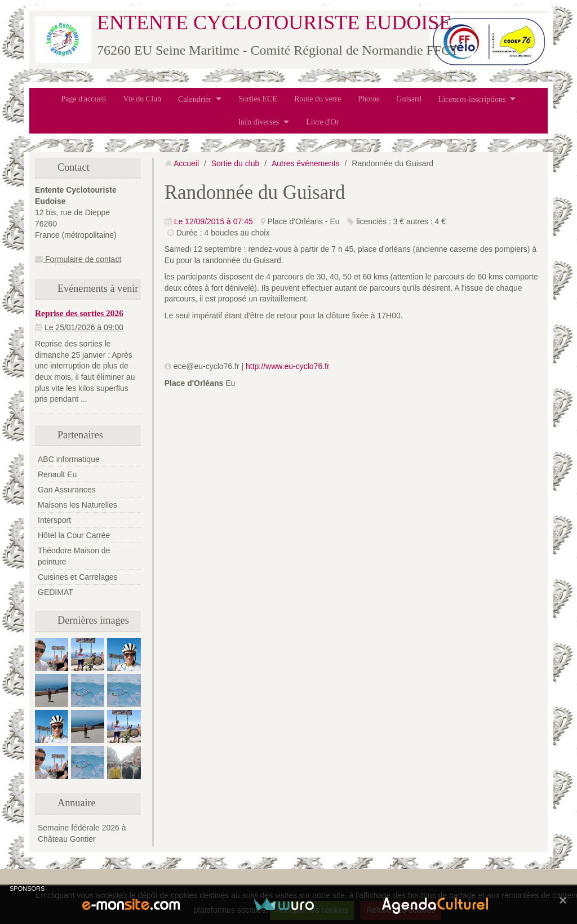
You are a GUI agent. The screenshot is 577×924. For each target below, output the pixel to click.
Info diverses (259, 122)
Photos (369, 99)
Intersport (54, 520)
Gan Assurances (67, 490)
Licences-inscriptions (472, 99)
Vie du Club (142, 99)
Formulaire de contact (78, 259)
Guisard (409, 99)
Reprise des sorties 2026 (79, 313)
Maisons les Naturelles (77, 505)
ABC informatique (69, 459)
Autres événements (306, 163)
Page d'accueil (84, 99)
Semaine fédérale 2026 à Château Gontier (82, 833)
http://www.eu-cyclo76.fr (288, 366)
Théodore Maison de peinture (74, 556)
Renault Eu (57, 474)
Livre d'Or (322, 122)
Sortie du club (236, 163)
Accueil (186, 163)
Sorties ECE (258, 99)
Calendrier (195, 99)
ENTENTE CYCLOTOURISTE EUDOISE (274, 23)
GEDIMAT (56, 592)
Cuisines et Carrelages (78, 577)
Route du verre (318, 99)
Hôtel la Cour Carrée (74, 535)
